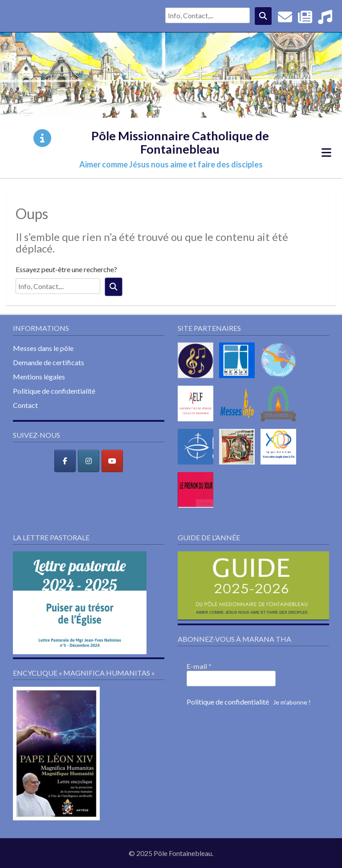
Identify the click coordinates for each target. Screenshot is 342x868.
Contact (25, 405)
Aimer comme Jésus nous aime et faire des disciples (171, 164)
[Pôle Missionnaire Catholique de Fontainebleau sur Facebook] (65, 461)
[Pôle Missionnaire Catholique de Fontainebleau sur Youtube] (112, 461)
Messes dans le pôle (43, 348)
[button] (80, 603)
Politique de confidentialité (54, 391)
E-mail (199, 666)
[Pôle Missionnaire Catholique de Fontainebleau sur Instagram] (89, 461)
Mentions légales (39, 377)
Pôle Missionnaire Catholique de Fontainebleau (180, 142)
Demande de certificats (49, 362)
